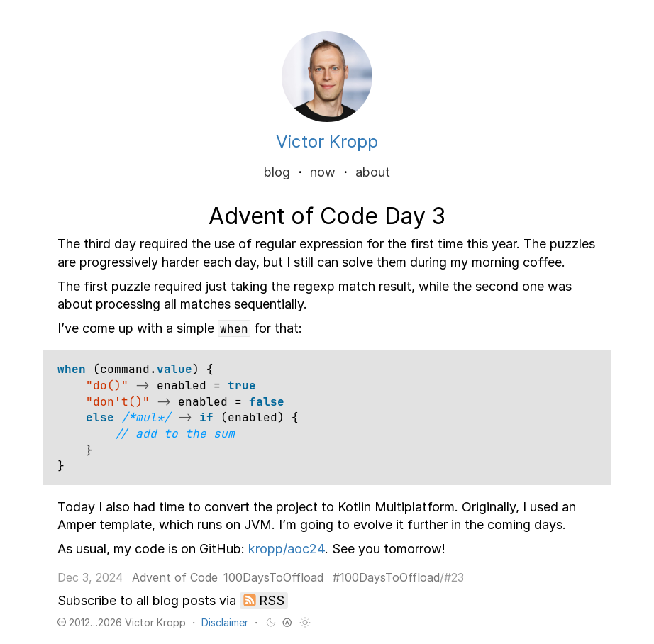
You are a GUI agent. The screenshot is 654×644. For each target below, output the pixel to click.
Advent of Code (175, 577)
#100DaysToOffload (386, 577)
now (323, 172)
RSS (272, 600)
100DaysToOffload (273, 577)
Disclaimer (225, 622)
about (373, 172)
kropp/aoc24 (287, 549)
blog (277, 172)
